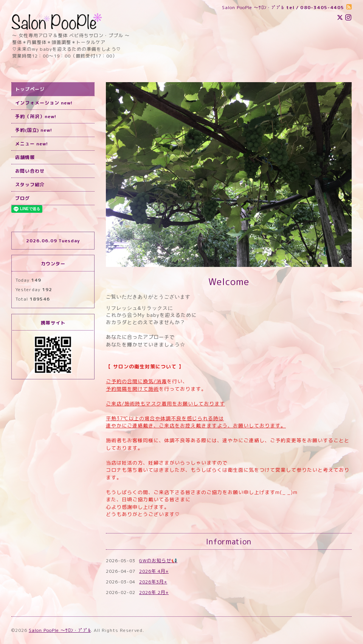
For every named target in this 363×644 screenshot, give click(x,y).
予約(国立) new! (34, 130)
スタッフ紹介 (30, 185)
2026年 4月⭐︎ (154, 571)
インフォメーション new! (44, 103)
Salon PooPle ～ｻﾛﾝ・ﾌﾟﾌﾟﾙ (60, 630)
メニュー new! (32, 144)
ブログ (22, 198)
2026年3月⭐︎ (153, 582)
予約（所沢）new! (36, 116)
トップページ (30, 89)
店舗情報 (25, 157)
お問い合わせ (30, 171)
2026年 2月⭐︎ (154, 592)
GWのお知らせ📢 (158, 561)
